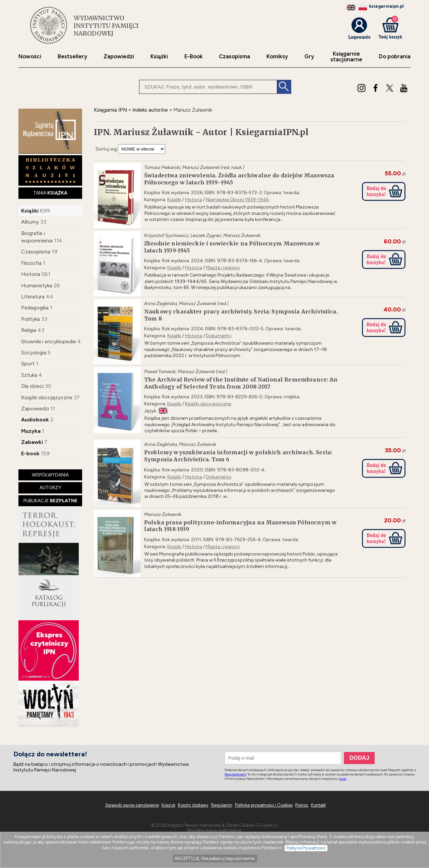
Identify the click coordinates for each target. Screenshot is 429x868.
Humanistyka (37, 285)
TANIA (50, 193)
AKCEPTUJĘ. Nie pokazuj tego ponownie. (215, 858)
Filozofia (31, 263)
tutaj (343, 779)
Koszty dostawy (193, 805)
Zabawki (32, 442)
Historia (31, 274)
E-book (30, 453)
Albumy (30, 222)
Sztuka (29, 375)
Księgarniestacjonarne (346, 57)
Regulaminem (235, 774)
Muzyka (31, 431)
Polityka (30, 319)
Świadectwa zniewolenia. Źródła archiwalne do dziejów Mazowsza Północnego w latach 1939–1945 (239, 179)
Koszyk (168, 805)
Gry (309, 56)
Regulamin (222, 805)
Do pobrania (395, 56)
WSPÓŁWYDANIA (50, 475)
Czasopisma (234, 56)
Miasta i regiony (223, 268)
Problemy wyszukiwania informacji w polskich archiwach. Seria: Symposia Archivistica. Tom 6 (238, 456)
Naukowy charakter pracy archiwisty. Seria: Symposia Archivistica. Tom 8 (241, 315)
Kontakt (318, 805)
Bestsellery (72, 56)
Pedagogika (35, 308)
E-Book (194, 56)
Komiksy (277, 56)
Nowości (30, 56)
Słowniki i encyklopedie (49, 341)
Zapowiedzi (119, 56)
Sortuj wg (106, 149)
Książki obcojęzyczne (47, 397)
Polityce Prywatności (306, 848)
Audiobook (35, 420)
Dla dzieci (32, 386)
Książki (159, 56)
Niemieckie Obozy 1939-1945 (237, 200)
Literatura (33, 297)
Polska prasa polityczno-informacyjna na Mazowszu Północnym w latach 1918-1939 (240, 526)
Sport (28, 364)
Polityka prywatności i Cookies (264, 805)
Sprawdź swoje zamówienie (132, 805)
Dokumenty (218, 336)
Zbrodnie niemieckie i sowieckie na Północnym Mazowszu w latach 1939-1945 (232, 247)
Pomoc (302, 805)
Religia (29, 330)
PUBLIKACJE (50, 501)
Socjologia (34, 353)
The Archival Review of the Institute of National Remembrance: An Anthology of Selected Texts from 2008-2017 (241, 383)
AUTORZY (50, 488)
